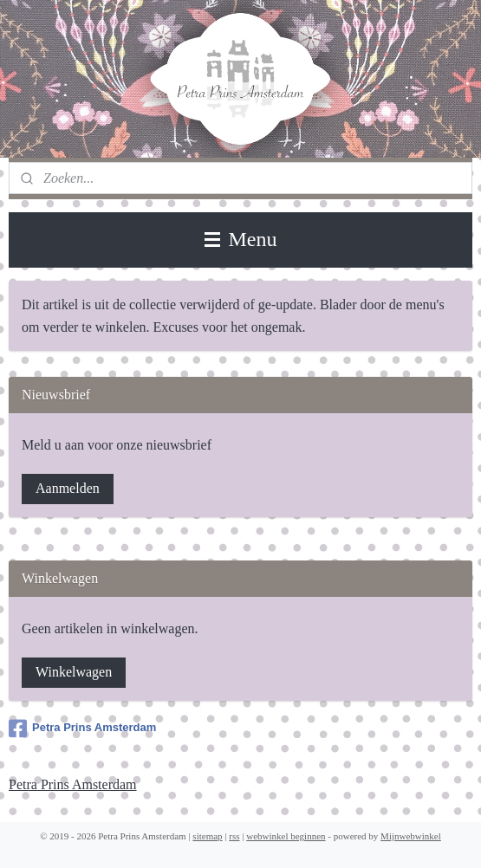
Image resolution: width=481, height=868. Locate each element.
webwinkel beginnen (286, 836)
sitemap (207, 836)
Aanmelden (68, 488)
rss (234, 836)
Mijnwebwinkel (411, 836)
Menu (241, 239)
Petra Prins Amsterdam (82, 729)
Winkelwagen (74, 672)
